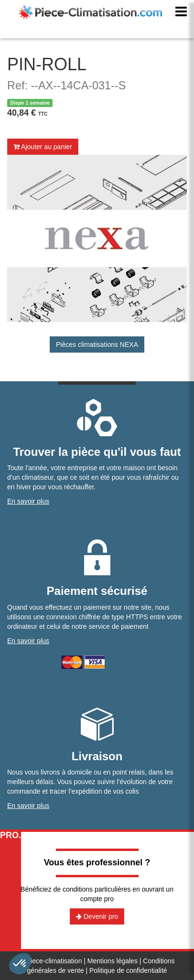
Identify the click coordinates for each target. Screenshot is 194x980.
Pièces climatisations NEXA (97, 345)
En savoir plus (28, 501)
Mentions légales (113, 961)
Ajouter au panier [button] (43, 147)
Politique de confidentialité (128, 970)
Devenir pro (97, 916)
